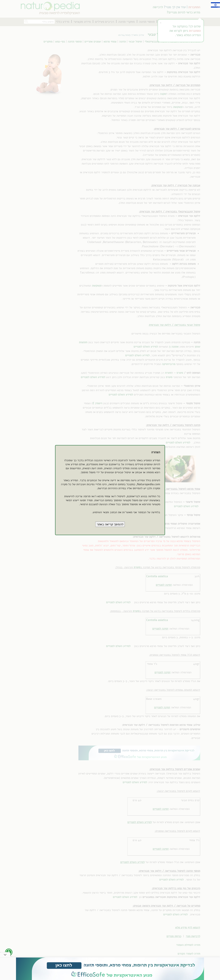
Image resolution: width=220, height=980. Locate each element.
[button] (110, 524)
